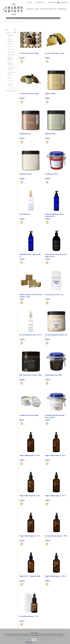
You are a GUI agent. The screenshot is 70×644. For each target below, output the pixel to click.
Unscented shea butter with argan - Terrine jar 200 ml (55, 416)
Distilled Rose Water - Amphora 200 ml (30, 255)
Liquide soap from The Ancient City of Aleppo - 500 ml (56, 255)
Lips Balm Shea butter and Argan (29, 415)
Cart (64, 2)
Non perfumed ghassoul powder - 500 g (56, 336)
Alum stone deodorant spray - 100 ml (30, 335)
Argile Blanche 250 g (25, 174)
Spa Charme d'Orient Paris (49, 9)
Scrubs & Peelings (10, 58)
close (34, 640)
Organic (10, 44)
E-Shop (37, 9)
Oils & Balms (11, 55)
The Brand (30, 9)
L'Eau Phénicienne (25, 214)
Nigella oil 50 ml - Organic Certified (30, 576)
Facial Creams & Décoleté (10, 64)
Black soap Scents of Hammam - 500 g (31, 375)
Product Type (10, 32)
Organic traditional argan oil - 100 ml (55, 576)
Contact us (40, 2)
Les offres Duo (11, 36)
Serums (10, 78)
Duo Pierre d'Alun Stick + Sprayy (29, 53)
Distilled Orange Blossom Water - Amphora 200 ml (55, 215)
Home (4, 22)
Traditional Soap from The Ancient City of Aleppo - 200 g (31, 296)
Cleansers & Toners (11, 69)
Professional (63, 9)
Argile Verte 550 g (50, 134)
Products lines (10, 91)
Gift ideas (11, 49)
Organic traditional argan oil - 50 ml (30, 455)
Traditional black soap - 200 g (53, 375)
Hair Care (11, 81)
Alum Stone (11, 88)
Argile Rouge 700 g (25, 134)
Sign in (30, 2)
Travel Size (11, 52)
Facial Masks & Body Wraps (11, 74)
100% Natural (10, 40)
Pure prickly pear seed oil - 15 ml (29, 616)
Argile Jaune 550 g (50, 94)
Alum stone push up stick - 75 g (54, 295)
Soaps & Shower (10, 85)
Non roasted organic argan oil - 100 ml (56, 536)
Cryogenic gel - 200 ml (51, 174)
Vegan (10, 47)
